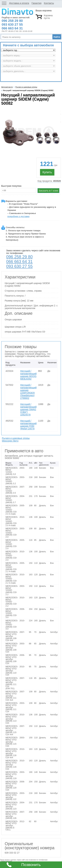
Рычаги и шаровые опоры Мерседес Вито (16, 440)
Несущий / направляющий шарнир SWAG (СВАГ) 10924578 (28, 409)
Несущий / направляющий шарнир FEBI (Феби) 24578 (28, 425)
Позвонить (31, 865)
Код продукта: (49, 181)
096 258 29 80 (20, 257)
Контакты (49, 3)
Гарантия (37, 3)
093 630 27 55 (20, 266)
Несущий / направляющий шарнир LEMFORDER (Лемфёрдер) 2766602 (28, 392)
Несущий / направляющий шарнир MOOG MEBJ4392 (28, 375)
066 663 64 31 (20, 262)
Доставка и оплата (19, 3)
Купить (47, 172)
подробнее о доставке (19, 216)
